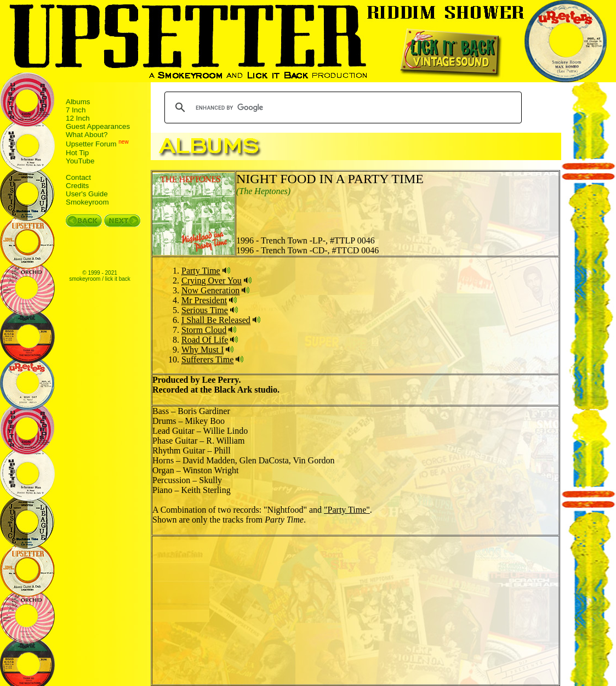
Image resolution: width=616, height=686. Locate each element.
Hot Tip (77, 153)
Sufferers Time (207, 359)
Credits (77, 186)
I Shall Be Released (216, 320)
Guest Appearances (98, 126)
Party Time (201, 271)
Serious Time (205, 310)
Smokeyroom (87, 202)
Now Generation (210, 290)
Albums (78, 102)
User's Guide (87, 194)
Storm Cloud (204, 330)
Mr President (204, 300)
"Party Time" (347, 510)
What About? (87, 135)
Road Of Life (205, 340)
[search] (341, 107)
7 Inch (76, 110)
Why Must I (203, 350)
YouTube (80, 161)
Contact (78, 177)
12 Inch (78, 118)
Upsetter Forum (91, 144)
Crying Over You (212, 280)
